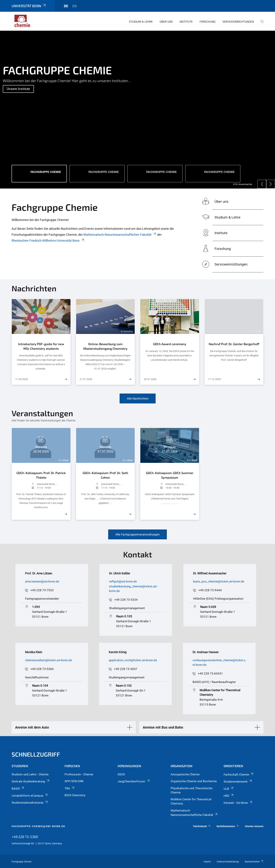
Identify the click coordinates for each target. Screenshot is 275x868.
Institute (186, 21)
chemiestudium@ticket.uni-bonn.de (48, 660)
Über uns (166, 21)
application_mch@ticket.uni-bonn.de (133, 660)
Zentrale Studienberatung (31, 781)
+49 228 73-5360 (42, 669)
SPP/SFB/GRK (74, 781)
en (75, 6)
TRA (70, 788)
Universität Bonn (29, 6)
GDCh (121, 774)
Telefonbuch (202, 826)
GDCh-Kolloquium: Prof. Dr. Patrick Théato (41, 475)
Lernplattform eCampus (30, 796)
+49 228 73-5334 (126, 600)
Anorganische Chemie (185, 774)
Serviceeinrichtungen (238, 21)
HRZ (229, 796)
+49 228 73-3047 (126, 669)
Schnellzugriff (36, 754)
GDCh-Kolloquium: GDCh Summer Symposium (170, 475)
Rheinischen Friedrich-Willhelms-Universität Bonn (48, 241)
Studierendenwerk (238, 782)
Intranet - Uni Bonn (238, 803)
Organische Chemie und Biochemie (194, 781)
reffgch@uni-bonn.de (123, 581)
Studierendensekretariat (30, 803)
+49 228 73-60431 (210, 673)
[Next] (271, 184)
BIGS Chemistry (75, 795)
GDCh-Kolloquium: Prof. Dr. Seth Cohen (105, 475)
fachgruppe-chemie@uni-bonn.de (38, 826)
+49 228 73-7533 (42, 590)
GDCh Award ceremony (170, 344)
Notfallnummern (228, 826)
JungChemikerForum (134, 781)
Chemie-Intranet (254, 826)
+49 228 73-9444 (210, 590)
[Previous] (262, 184)
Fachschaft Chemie (239, 775)
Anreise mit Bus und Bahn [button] (163, 727)
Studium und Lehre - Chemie (30, 774)
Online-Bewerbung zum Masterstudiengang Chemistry (105, 346)
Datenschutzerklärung (228, 862)
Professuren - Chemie (79, 774)
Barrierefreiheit (254, 862)
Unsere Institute (18, 89)
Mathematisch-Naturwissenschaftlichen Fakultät (120, 235)
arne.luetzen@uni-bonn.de (42, 581)
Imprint (207, 862)
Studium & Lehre (141, 21)
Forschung (208, 21)
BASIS (18, 789)
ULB (229, 789)
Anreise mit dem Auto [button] (32, 727)
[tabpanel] (137, 110)
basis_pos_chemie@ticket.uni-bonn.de (219, 581)
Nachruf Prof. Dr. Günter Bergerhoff (234, 344)
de (66, 6)
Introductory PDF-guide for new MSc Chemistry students (41, 346)
